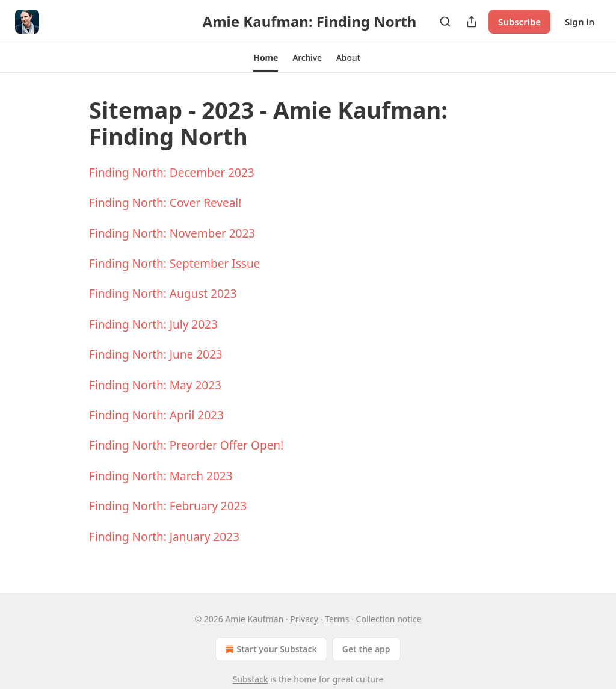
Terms (337, 619)
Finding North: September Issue (174, 264)
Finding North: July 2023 (153, 324)
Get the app (366, 649)
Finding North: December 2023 (172, 173)
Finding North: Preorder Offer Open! (186, 445)
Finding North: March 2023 (161, 476)
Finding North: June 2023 (156, 354)
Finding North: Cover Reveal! (165, 203)
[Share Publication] (472, 22)
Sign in (580, 22)
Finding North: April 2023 (156, 415)
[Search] (445, 22)
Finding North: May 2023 (155, 385)
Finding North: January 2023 (164, 537)
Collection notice (389, 619)
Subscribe (519, 22)
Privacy (304, 619)
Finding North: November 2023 (172, 233)
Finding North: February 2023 (168, 506)
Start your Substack (270, 649)
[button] (266, 58)
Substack (251, 679)
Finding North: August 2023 (163, 294)
